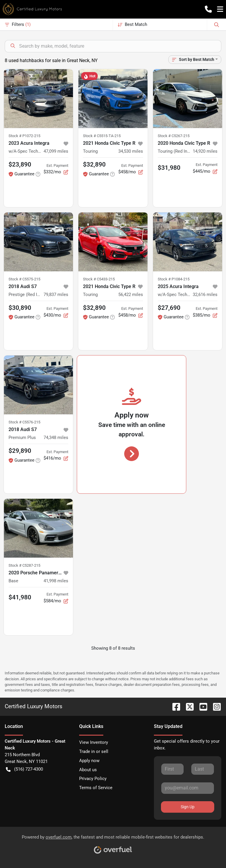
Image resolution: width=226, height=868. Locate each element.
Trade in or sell (94, 751)
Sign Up (188, 807)
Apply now (89, 761)
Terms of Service (96, 788)
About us (88, 770)
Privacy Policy (93, 779)
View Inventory (94, 742)
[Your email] (188, 788)
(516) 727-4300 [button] (24, 769)
